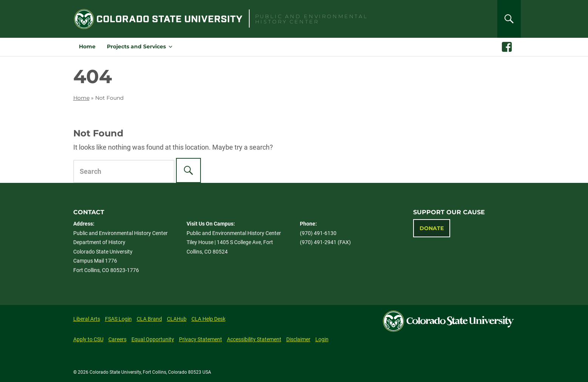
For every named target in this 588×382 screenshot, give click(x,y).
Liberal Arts (87, 319)
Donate (432, 228)
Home (87, 46)
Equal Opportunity (153, 339)
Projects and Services (136, 46)
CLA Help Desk (208, 319)
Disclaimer (298, 339)
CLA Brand (149, 319)
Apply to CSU (88, 339)
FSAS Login (118, 319)
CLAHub (177, 319)
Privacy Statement (201, 339)
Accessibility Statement (254, 339)
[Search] (509, 19)
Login (322, 339)
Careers (117, 339)
